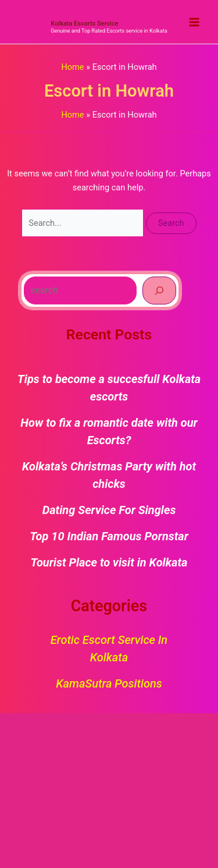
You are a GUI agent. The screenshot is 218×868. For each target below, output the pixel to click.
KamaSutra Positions (109, 683)
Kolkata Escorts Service (84, 24)
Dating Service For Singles (109, 510)
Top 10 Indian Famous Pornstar (109, 536)
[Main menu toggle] (194, 22)
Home (72, 67)
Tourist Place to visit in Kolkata (109, 562)
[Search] (159, 290)
